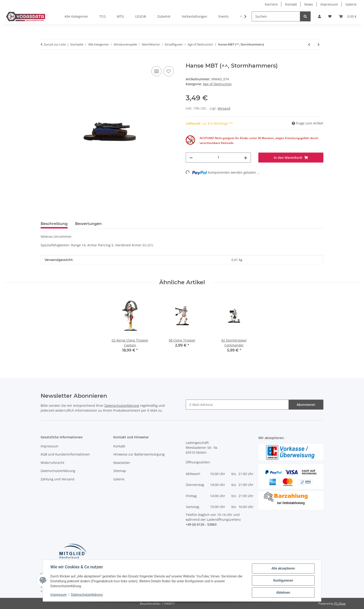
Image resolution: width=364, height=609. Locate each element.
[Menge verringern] (191, 158)
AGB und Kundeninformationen (65, 454)
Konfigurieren (283, 580)
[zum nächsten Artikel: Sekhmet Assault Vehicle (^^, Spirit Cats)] (319, 44)
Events (224, 16)
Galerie (351, 4)
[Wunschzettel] (330, 16)
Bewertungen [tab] (88, 224)
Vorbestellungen (195, 16)
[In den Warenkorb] (44, 60)
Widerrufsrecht (52, 463)
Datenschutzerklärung (87, 595)
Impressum (58, 595)
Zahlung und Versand (57, 479)
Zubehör (164, 16)
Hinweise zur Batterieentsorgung (139, 454)
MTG (120, 16)
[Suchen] (276, 16)
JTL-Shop (340, 604)
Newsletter (122, 463)
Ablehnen (283, 593)
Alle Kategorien (76, 16)
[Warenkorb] (348, 16)
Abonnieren (306, 405)
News (309, 4)
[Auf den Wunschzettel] (169, 71)
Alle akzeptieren (283, 568)
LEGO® (141, 16)
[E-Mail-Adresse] (237, 405)
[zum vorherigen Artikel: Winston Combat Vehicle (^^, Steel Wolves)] (309, 44)
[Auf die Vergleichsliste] (156, 71)
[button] (319, 16)
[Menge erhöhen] (246, 158)
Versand (224, 108)
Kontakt (291, 4)
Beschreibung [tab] (54, 224)
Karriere (271, 4)
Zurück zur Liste (55, 44)
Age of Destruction (217, 84)
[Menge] (218, 158)
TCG (102, 16)
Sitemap (120, 471)
